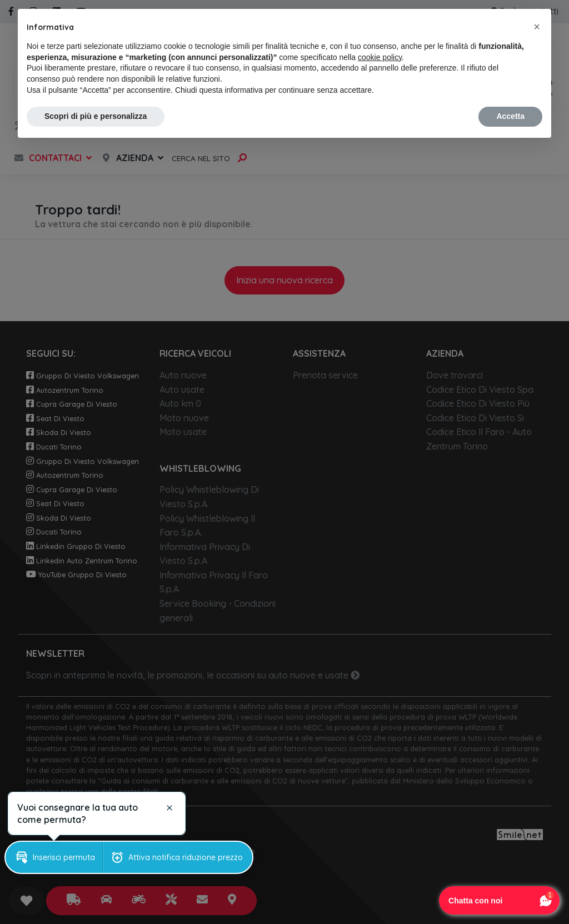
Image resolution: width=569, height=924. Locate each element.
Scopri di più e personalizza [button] (96, 116)
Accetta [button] (510, 116)
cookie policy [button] (380, 57)
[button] (537, 27)
